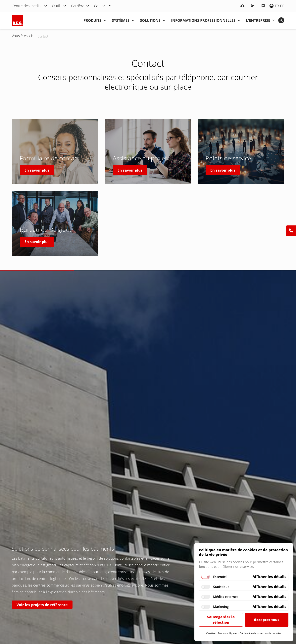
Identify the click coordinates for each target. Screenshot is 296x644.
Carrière (211, 633)
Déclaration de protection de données (261, 633)
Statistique (221, 587)
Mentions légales (228, 633)
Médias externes (226, 597)
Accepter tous (267, 620)
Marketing (221, 607)
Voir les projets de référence (42, 605)
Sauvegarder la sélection (221, 620)
